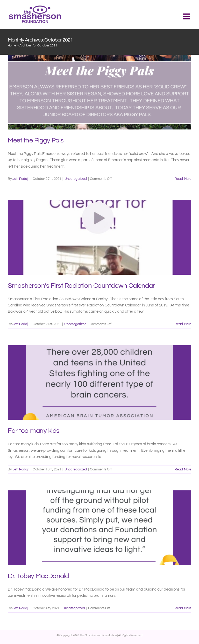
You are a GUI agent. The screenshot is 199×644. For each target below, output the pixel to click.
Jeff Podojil (21, 179)
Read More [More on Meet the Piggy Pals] (183, 179)
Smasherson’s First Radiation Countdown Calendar (81, 286)
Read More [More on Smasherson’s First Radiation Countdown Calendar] (183, 324)
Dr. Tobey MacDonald (38, 576)
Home (12, 46)
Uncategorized (76, 179)
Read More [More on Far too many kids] (183, 469)
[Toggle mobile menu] (187, 16)
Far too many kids (34, 431)
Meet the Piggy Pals (36, 140)
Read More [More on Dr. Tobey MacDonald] (183, 608)
